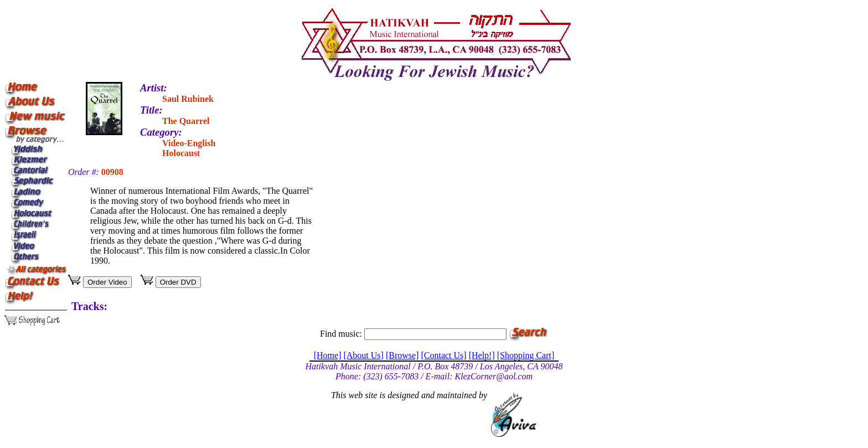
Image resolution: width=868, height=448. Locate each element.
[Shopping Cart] (526, 355)
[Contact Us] (443, 355)
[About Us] (363, 355)
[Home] (328, 355)
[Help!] (482, 355)
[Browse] (402, 355)
